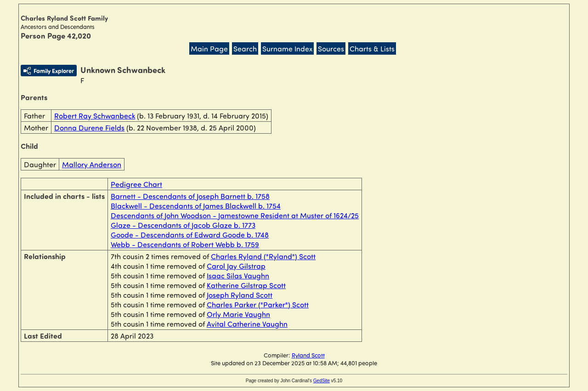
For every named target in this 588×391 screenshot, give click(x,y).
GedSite (322, 381)
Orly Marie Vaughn (238, 314)
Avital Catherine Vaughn (247, 324)
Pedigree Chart (136, 184)
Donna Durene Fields (89, 127)
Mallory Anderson (92, 164)
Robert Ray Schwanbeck (95, 116)
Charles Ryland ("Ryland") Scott (263, 256)
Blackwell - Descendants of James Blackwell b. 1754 (196, 206)
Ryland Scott (308, 355)
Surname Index (287, 48)
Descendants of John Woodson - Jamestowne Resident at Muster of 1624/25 (235, 215)
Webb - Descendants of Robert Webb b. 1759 (185, 244)
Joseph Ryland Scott (240, 295)
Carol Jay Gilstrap (236, 266)
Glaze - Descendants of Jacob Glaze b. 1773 (183, 225)
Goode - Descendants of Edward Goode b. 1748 (190, 235)
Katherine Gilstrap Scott (246, 285)
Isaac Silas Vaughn (238, 275)
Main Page (209, 48)
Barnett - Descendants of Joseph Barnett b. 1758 (190, 196)
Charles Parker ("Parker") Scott (258, 304)
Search (245, 48)
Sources (331, 48)
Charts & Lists (372, 48)
